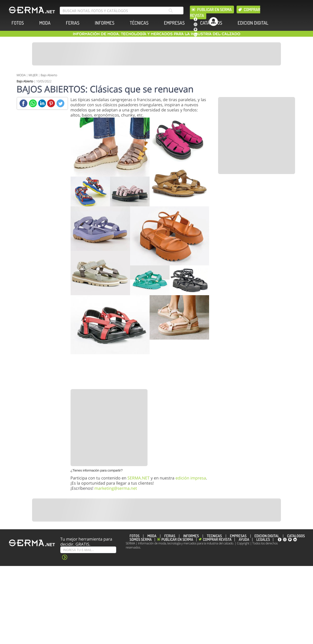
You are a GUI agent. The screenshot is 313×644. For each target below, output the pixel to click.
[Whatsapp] (33, 103)
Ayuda (244, 540)
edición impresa (191, 478)
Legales (263, 540)
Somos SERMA (141, 540)
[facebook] (195, 19)
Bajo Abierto (49, 75)
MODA (45, 23)
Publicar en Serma (214, 9)
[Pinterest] (51, 103)
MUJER (33, 75)
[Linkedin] (42, 103)
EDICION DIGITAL (253, 23)
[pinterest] (195, 30)
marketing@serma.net (116, 488)
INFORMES (105, 23)
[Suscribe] (88, 550)
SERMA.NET (139, 478)
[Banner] (156, 54)
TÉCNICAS (139, 23)
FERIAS (73, 23)
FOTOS (18, 23)
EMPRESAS (174, 23)
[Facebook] (23, 103)
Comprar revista (217, 540)
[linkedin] (195, 35)
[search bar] (122, 11)
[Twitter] (60, 103)
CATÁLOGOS (211, 23)
